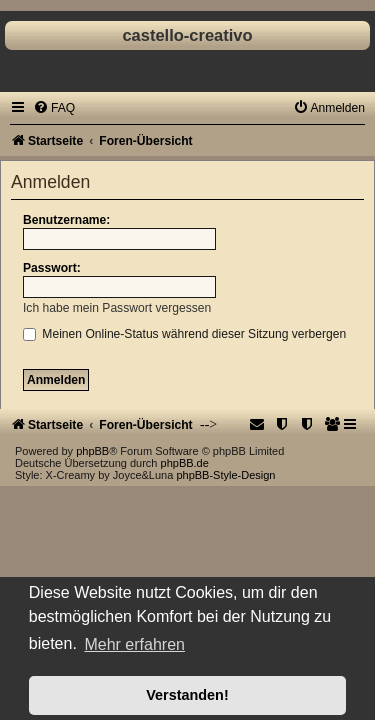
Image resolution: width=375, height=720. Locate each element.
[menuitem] (54, 108)
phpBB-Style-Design (225, 475)
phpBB (92, 451)
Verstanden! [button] (187, 695)
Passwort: (52, 268)
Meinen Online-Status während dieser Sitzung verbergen (184, 334)
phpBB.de (185, 463)
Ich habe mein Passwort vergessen (117, 308)
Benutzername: (66, 220)
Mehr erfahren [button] (134, 644)
